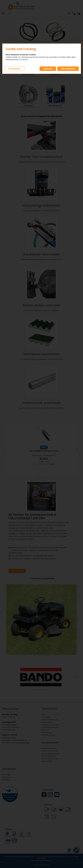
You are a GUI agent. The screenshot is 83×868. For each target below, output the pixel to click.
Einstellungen (14, 69)
